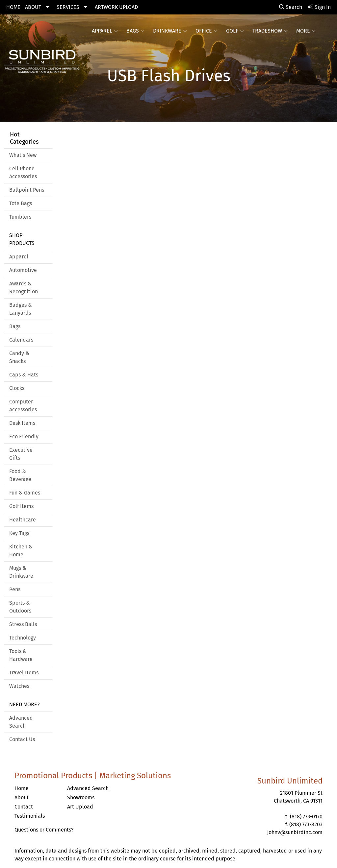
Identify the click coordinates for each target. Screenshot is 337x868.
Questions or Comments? (44, 830)
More (306, 31)
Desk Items (22, 423)
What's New (23, 155)
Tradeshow (270, 31)
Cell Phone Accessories (23, 172)
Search (291, 7)
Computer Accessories (23, 406)
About (22, 797)
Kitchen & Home (21, 551)
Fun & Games (25, 493)
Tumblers (20, 217)
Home (22, 788)
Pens (15, 589)
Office (207, 31)
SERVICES (68, 7)
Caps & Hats (24, 375)
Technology (23, 638)
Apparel (105, 31)
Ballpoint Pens (27, 190)
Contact (24, 807)
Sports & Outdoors (20, 607)
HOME (13, 7)
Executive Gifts (21, 454)
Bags (135, 31)
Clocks (17, 388)
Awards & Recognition (24, 288)
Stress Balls (23, 624)
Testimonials (30, 816)
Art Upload (80, 807)
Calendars (21, 340)
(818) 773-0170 (306, 817)
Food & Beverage (20, 475)
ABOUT (33, 7)
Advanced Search (21, 722)
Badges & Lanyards (21, 309)
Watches (19, 686)
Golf (235, 31)
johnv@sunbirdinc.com (295, 832)
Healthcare (23, 520)
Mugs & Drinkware (21, 572)
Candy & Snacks (19, 357)
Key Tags (19, 533)
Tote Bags (21, 203)
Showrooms (81, 797)
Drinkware (170, 31)
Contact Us (22, 739)
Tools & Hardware (21, 655)
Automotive (23, 270)
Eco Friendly (24, 436)
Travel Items (24, 673)
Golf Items (21, 506)
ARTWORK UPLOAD (116, 7)
